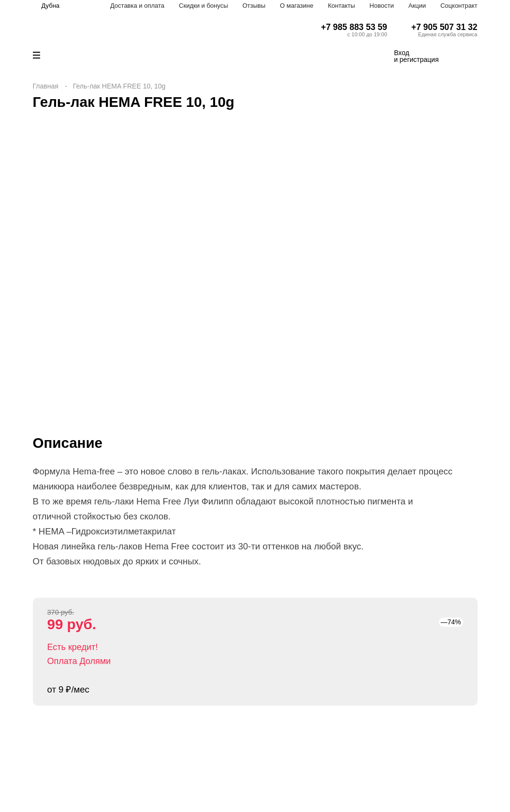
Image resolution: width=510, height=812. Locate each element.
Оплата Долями (79, 661)
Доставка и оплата (137, 6)
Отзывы (254, 6)
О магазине (297, 6)
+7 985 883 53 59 (354, 27)
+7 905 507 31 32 (444, 27)
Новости (381, 6)
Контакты (341, 6)
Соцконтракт (459, 6)
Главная (46, 86)
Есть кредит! (73, 647)
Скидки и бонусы (203, 6)
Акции (417, 6)
